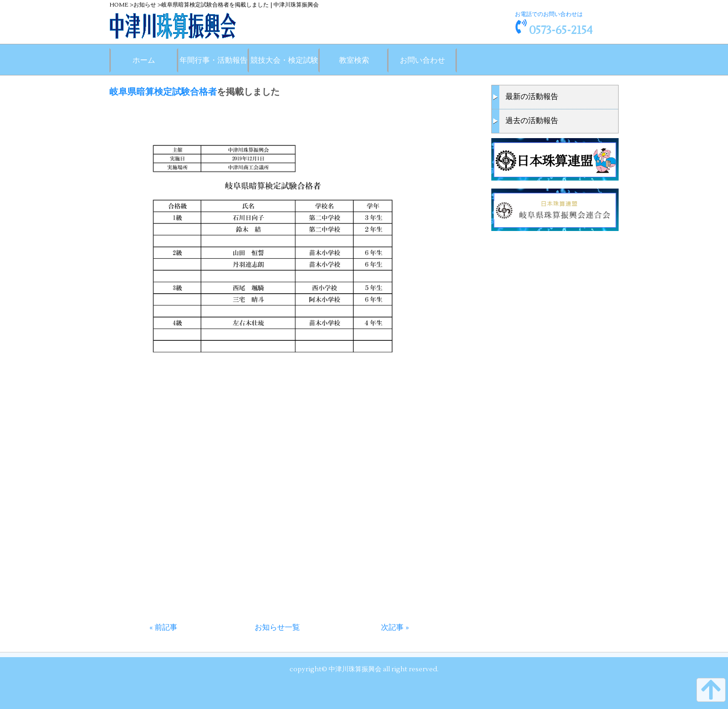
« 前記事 (163, 627)
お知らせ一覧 (277, 627)
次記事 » (395, 627)
